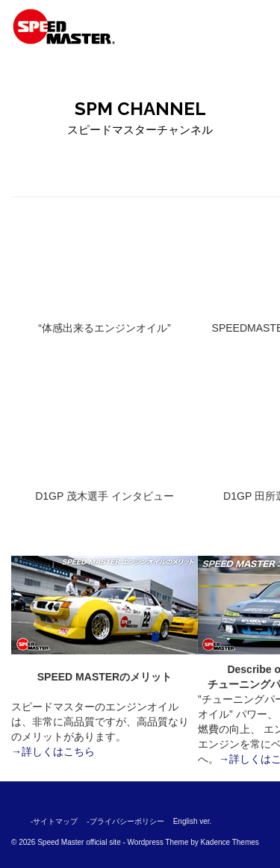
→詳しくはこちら (53, 751)
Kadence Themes (230, 842)
